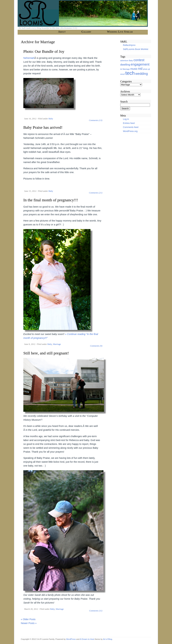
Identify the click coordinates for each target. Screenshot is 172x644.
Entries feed (129, 123)
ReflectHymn (129, 45)
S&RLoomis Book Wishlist (136, 49)
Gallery (86, 32)
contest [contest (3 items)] (139, 60)
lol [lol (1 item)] (121, 69)
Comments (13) (96, 120)
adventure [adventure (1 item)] (124, 61)
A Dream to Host (87, 639)
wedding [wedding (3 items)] (142, 74)
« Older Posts (28, 619)
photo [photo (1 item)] (145, 69)
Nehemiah (29, 58)
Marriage (57, 344)
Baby (51, 119)
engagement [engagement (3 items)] (140, 64)
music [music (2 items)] (134, 69)
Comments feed (131, 127)
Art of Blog (107, 639)
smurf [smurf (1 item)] (123, 74)
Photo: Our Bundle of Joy (44, 51)
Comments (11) (96, 611)
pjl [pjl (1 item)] (149, 69)
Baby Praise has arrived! (43, 127)
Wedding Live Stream (120, 32)
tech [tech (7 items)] (130, 73)
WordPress (71, 639)
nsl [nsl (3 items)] (140, 69)
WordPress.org (130, 131)
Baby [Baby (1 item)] (131, 61)
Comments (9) (96, 346)
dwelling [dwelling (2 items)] (125, 65)
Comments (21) (96, 193)
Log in (126, 119)
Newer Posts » (29, 623)
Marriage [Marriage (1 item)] (126, 69)
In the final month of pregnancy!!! (51, 200)
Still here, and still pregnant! (46, 353)
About (62, 32)
